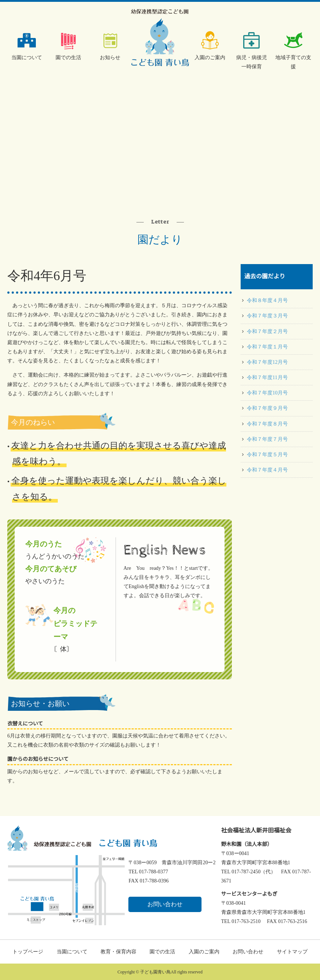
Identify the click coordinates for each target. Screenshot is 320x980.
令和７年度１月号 (267, 347)
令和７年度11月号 (267, 377)
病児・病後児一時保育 (252, 62)
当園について (27, 58)
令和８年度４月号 (267, 300)
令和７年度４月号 (267, 470)
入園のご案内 (210, 58)
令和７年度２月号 (267, 331)
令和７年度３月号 (267, 316)
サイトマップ (292, 952)
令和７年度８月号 (267, 424)
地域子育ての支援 (293, 62)
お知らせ (110, 58)
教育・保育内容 (118, 952)
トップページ (28, 952)
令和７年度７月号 (267, 439)
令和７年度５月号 (267, 455)
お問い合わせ (165, 904)
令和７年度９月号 (267, 408)
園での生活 (68, 58)
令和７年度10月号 (267, 393)
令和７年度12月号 (267, 362)
